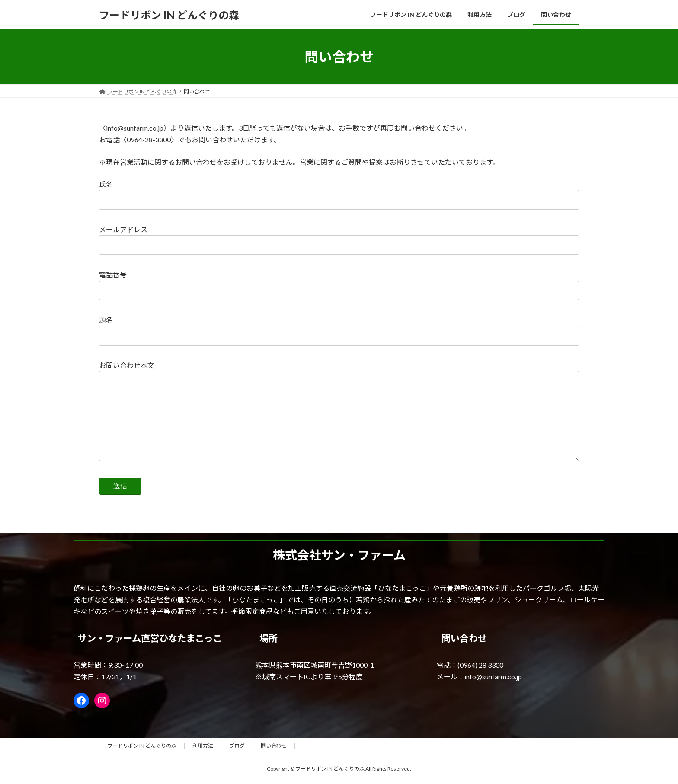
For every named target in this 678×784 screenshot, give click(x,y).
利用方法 (203, 746)
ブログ (237, 746)
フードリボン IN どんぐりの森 (142, 746)
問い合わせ (274, 746)
